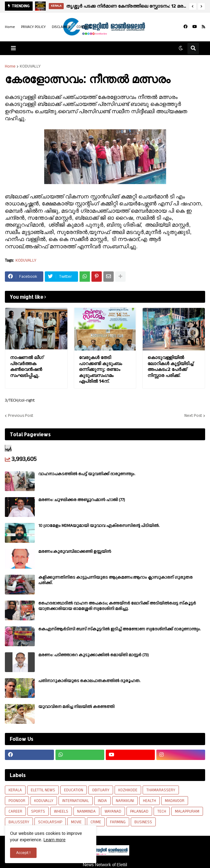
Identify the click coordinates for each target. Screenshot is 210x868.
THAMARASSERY (161, 790)
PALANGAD (139, 811)
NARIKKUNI (125, 801)
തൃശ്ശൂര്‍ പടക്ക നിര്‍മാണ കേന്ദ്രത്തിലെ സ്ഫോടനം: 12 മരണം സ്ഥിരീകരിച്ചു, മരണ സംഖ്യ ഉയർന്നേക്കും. (126, 6)
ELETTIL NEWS (43, 790)
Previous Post (21, 416)
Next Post (193, 416)
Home (10, 27)
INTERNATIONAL (76, 801)
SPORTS (38, 811)
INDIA (102, 801)
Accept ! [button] (23, 853)
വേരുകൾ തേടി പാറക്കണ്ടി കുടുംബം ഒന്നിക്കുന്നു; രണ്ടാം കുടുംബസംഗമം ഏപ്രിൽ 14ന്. (100, 369)
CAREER (15, 811)
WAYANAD (113, 811)
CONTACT (84, 27)
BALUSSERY (19, 822)
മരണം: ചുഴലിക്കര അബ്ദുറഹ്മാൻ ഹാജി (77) (82, 500)
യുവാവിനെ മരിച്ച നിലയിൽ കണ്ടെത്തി (77, 707)
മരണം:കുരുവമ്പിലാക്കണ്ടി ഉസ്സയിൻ (75, 552)
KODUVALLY (30, 66)
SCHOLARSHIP (50, 822)
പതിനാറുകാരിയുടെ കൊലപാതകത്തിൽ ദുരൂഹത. (89, 681)
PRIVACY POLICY (33, 27)
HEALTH (149, 801)
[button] (193, 6)
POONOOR (17, 801)
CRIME (96, 822)
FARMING (118, 822)
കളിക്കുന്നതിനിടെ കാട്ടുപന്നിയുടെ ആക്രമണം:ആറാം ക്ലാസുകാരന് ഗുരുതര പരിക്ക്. (116, 580)
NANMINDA (86, 811)
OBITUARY (101, 790)
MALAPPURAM (187, 811)
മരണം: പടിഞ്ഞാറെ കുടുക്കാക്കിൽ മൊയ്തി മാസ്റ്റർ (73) (94, 655)
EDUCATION (74, 790)
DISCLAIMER (61, 27)
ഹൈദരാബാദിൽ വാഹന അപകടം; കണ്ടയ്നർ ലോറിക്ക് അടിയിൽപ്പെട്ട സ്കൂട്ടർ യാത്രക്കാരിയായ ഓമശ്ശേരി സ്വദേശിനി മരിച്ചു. (117, 606)
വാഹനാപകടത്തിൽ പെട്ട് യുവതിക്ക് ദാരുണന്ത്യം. (87, 474)
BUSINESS (143, 822)
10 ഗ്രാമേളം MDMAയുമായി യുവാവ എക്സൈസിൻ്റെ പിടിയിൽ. (99, 526)
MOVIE (76, 822)
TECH (162, 811)
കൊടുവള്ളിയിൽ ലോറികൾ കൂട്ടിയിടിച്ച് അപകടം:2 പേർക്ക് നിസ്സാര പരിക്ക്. (170, 366)
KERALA (15, 790)
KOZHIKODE (128, 790)
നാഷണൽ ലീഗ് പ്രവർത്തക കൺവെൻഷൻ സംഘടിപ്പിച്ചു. (27, 366)
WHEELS (61, 811)
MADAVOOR (175, 801)
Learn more (55, 840)
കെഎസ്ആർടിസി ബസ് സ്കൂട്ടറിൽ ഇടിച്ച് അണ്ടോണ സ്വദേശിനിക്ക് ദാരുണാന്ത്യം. (120, 629)
